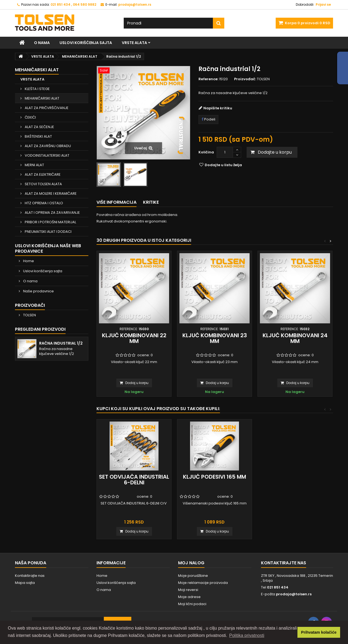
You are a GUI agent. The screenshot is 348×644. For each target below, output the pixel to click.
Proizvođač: (245, 79)
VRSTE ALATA (134, 43)
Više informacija (116, 202)
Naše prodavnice (38, 291)
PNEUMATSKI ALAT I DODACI (48, 232)
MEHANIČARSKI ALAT (42, 98)
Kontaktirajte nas (30, 576)
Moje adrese (189, 597)
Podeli (208, 119)
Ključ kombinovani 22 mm (134, 338)
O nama (42, 43)
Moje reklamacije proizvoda (203, 583)
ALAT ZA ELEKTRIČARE (42, 174)
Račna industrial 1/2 (61, 343)
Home (28, 261)
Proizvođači (30, 305)
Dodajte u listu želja (223, 165)
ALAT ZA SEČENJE (39, 127)
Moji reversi (188, 590)
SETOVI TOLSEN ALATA (43, 184)
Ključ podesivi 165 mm (215, 477)
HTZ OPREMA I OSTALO (43, 203)
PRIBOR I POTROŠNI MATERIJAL (50, 222)
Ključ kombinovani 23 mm (215, 338)
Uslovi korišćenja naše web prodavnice (48, 248)
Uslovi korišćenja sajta (86, 43)
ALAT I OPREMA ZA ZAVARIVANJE (52, 213)
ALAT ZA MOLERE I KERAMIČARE (50, 193)
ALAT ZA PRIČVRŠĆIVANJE (46, 108)
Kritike (151, 202)
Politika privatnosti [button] (247, 635)
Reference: (208, 79)
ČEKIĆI (30, 117)
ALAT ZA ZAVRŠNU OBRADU (47, 146)
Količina (206, 152)
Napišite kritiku (218, 108)
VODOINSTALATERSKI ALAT (47, 155)
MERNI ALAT (34, 165)
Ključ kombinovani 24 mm (295, 338)
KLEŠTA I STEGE (37, 89)
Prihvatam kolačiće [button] (319, 632)
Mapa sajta (25, 583)
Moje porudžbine (193, 576)
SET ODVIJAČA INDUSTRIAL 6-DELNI (134, 480)
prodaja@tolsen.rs (294, 594)
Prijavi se (323, 4)
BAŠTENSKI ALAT (38, 136)
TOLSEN (29, 315)
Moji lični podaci (192, 604)
